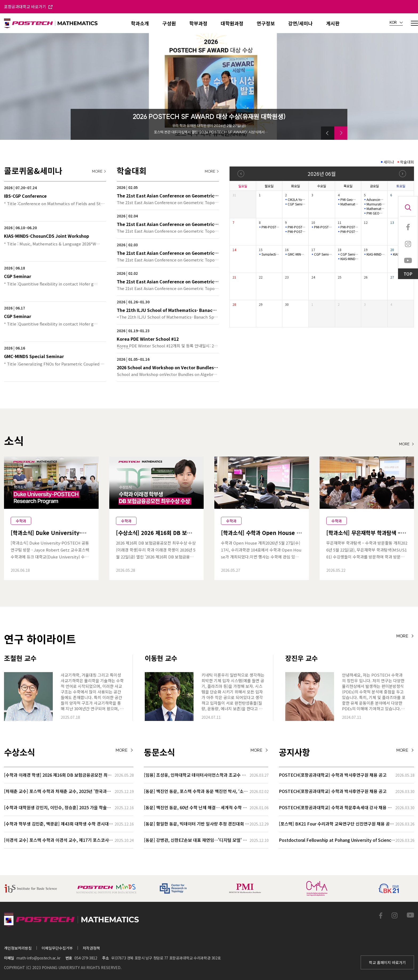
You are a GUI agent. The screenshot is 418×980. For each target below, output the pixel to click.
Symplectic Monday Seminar (271, 254)
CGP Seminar (297, 204)
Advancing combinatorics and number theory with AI (376, 200)
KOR (396, 23)
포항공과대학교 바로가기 (28, 7)
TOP (408, 274)
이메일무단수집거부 (57, 948)
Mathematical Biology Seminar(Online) (376, 209)
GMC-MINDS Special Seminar (297, 254)
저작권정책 (91, 948)
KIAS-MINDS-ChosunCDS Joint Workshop (349, 259)
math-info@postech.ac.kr (38, 958)
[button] (328, 133)
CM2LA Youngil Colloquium (297, 200)
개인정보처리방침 (18, 948)
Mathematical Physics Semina (349, 204)
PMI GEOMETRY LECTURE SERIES (376, 213)
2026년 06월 (322, 174)
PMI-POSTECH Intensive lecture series (271, 227)
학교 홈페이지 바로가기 (387, 962)
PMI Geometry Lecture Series (349, 200)
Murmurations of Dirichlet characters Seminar (376, 204)
